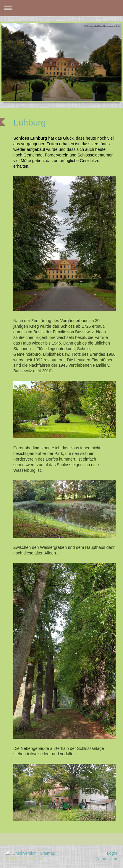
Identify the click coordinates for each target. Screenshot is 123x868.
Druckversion (22, 853)
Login (112, 853)
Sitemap (47, 853)
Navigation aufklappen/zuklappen (61, 8)
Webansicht (106, 859)
